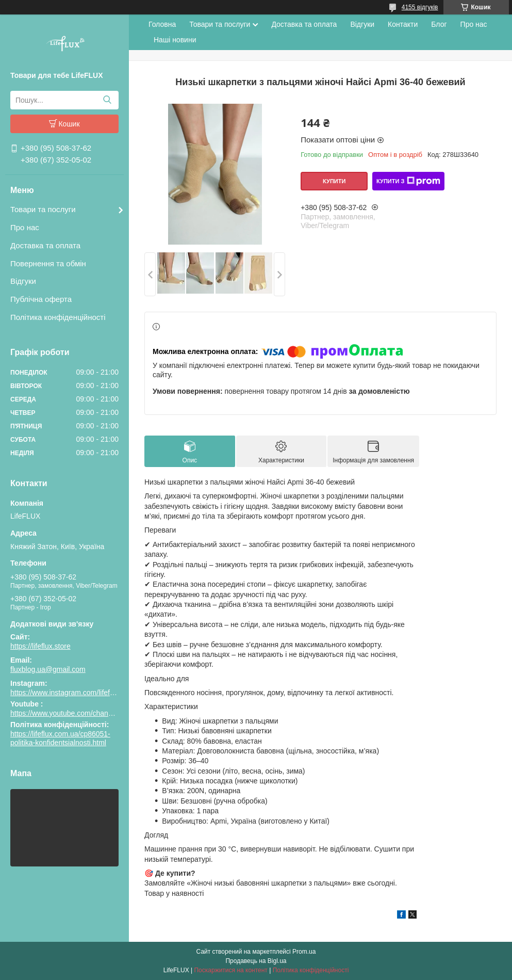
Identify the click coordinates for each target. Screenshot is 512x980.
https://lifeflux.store (40, 646)
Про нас (25, 227)
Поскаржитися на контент (230, 970)
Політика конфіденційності (58, 317)
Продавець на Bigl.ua (256, 961)
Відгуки (23, 281)
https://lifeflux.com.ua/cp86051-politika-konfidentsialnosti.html (60, 738)
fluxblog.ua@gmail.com (48, 669)
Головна (162, 24)
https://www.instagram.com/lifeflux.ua (70, 693)
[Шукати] (107, 100)
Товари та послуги (43, 209)
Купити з (408, 181)
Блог (439, 24)
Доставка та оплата (45, 245)
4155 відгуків (420, 7)
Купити (334, 181)
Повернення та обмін (48, 263)
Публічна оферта (41, 299)
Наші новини (175, 40)
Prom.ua (304, 952)
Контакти (403, 24)
